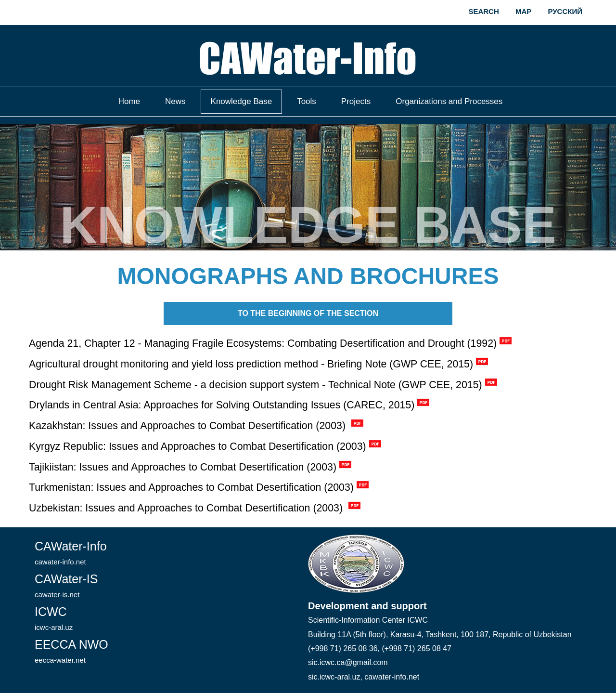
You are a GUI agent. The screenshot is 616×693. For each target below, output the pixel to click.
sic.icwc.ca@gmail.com (348, 662)
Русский (565, 11)
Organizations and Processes (449, 101)
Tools (307, 101)
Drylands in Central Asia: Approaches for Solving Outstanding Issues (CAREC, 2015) (222, 405)
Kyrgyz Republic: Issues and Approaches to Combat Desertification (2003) (198, 446)
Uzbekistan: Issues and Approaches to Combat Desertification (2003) (187, 508)
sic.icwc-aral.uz (334, 677)
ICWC (54, 618)
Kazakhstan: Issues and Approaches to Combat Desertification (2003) (189, 426)
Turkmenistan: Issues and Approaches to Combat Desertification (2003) (191, 487)
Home (129, 101)
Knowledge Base (242, 101)
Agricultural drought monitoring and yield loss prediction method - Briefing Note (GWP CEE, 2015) (251, 364)
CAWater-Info (71, 553)
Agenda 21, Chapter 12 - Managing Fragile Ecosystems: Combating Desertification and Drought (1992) (263, 343)
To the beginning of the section (308, 313)
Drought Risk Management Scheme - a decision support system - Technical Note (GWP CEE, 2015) (256, 385)
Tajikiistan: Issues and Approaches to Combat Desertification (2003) (183, 467)
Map (523, 11)
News (175, 101)
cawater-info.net (392, 677)
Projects (356, 101)
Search (483, 11)
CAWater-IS (66, 585)
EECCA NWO (71, 651)
